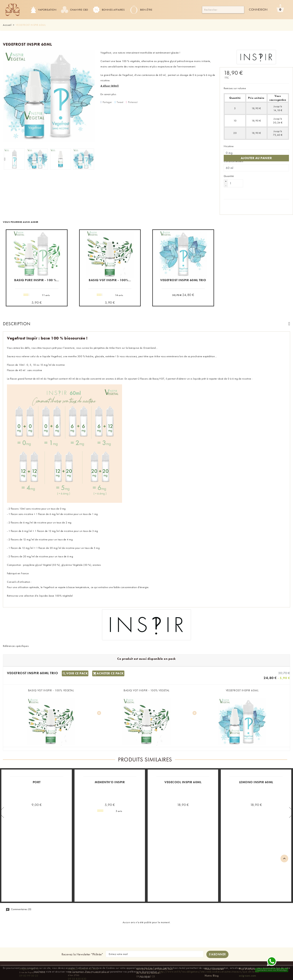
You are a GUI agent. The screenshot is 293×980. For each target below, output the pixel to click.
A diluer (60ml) (110, 86)
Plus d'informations (251, 946)
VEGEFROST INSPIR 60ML (242, 667)
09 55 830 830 (77, 955)
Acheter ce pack (108, 650)
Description (17, 320)
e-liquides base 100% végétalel (55, 592)
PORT (37, 759)
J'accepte (145, 977)
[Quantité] (235, 180)
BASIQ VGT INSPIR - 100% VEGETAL (51, 667)
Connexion (258, 10)
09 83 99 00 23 (29, 952)
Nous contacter (214, 946)
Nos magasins (214, 960)
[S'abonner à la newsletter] (217, 931)
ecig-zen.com (248, 952)
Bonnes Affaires (109, 10)
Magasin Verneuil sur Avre (83, 946)
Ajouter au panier (256, 155)
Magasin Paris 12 (29, 946)
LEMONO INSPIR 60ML (256, 759)
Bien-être (141, 10)
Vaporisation (44, 10)
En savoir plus (108, 94)
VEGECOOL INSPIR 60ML (183, 759)
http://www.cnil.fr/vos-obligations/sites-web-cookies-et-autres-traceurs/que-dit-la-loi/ (209, 972)
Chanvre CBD (75, 10)
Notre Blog (212, 952)
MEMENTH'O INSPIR (110, 759)
